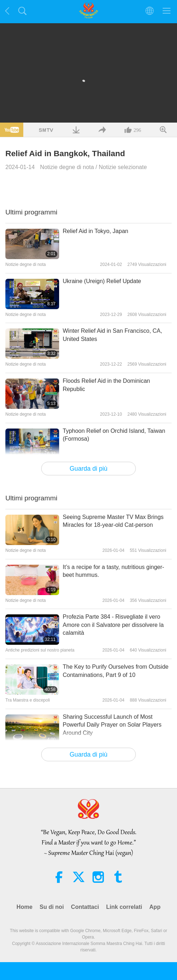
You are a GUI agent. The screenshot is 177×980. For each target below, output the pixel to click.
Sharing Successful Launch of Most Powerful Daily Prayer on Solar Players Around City (112, 725)
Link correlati (124, 907)
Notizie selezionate (123, 167)
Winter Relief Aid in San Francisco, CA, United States (112, 335)
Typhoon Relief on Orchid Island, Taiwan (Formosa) (114, 435)
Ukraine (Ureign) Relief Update (102, 281)
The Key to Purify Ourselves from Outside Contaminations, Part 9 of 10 (116, 671)
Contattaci (85, 907)
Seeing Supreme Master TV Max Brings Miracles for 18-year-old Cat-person (113, 521)
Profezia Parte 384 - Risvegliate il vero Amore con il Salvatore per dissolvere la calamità (113, 625)
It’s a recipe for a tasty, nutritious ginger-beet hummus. (113, 571)
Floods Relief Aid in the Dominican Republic (106, 385)
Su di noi (52, 907)
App (155, 907)
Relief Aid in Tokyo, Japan (95, 231)
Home (24, 907)
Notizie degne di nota (67, 167)
